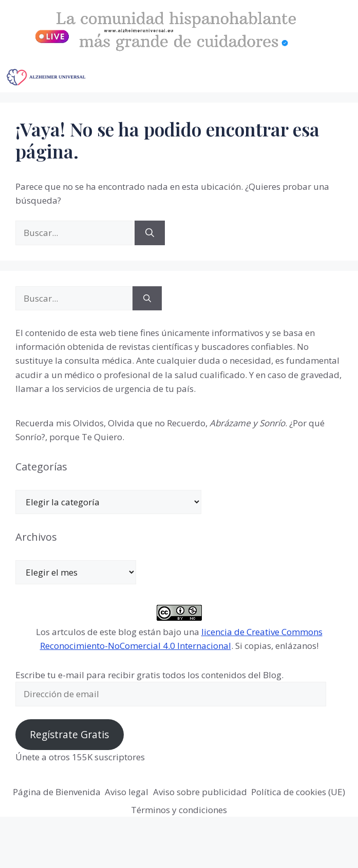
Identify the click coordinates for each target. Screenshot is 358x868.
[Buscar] (150, 233)
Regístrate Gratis (69, 735)
